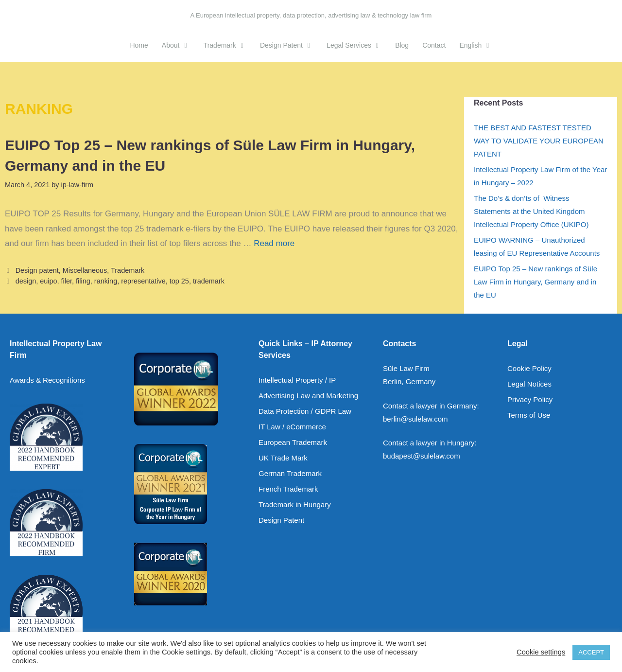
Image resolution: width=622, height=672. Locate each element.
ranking (106, 281)
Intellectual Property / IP (297, 380)
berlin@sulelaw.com (415, 419)
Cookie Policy (529, 368)
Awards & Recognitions (47, 380)
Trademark (228, 45)
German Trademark (290, 473)
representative (143, 281)
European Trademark (293, 442)
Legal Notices (529, 384)
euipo (48, 281)
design (26, 281)
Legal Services (357, 45)
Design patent (37, 270)
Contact (434, 45)
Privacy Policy (530, 399)
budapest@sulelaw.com (422, 456)
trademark (209, 281)
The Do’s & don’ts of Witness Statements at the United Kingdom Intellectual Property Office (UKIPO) (531, 211)
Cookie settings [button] (541, 652)
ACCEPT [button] (591, 652)
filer (67, 281)
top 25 (179, 281)
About (179, 45)
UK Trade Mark (283, 458)
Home (139, 45)
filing (83, 281)
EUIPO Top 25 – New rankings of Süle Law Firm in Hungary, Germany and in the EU (536, 282)
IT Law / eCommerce (292, 427)
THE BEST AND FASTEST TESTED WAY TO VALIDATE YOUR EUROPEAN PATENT (539, 141)
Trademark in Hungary (295, 504)
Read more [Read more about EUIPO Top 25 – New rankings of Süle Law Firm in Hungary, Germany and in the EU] (274, 243)
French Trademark (288, 489)
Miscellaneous (85, 270)
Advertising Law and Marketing (308, 396)
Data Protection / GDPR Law (305, 411)
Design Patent (290, 45)
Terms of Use (529, 415)
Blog (402, 45)
